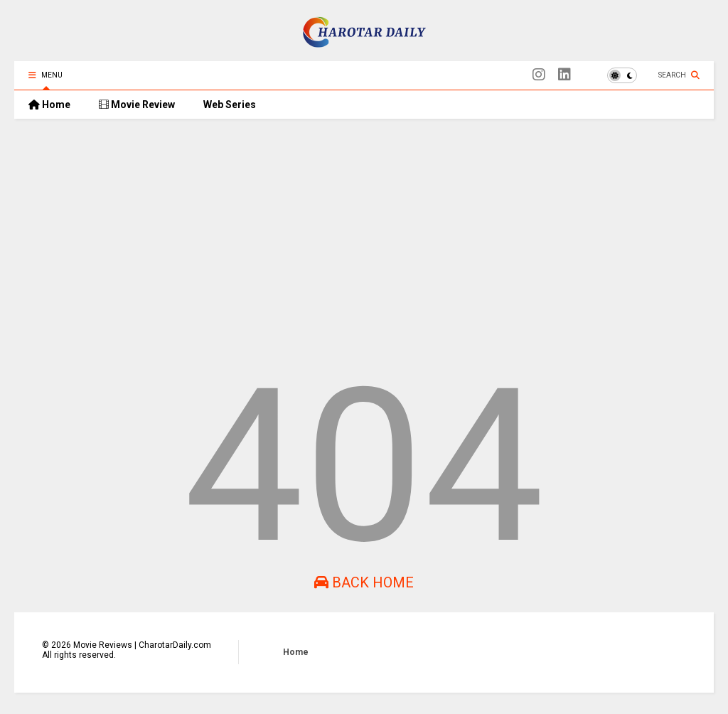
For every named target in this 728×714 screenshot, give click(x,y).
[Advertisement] (364, 240)
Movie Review (137, 105)
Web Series (230, 105)
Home (49, 105)
